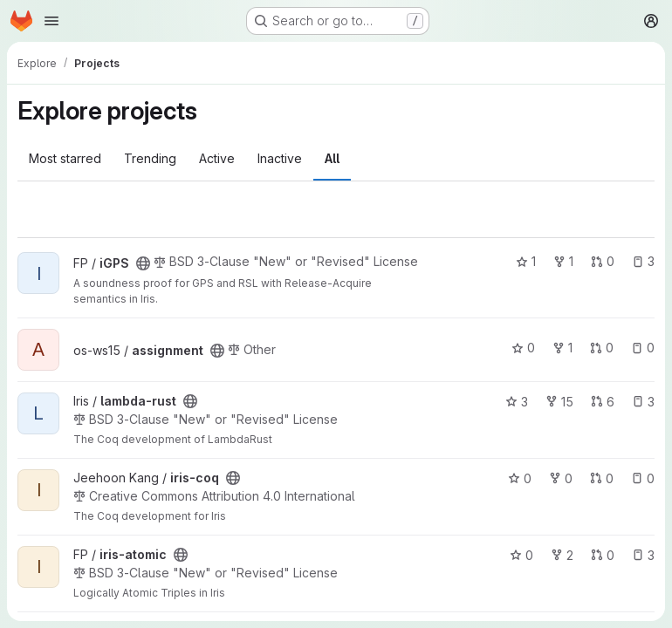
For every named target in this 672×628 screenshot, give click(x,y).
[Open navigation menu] (51, 21)
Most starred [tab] (65, 158)
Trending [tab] (150, 158)
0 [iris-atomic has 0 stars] (521, 555)
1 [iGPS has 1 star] (526, 261)
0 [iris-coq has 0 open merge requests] (602, 478)
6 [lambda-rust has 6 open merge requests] (603, 402)
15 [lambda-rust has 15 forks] (559, 402)
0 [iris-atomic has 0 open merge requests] (603, 555)
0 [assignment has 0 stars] (523, 348)
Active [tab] (217, 158)
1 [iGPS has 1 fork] (563, 261)
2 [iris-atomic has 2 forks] (562, 555)
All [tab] (332, 158)
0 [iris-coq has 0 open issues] (643, 478)
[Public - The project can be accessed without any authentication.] (143, 263)
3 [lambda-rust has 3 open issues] (643, 402)
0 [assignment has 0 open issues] (643, 348)
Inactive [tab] (280, 158)
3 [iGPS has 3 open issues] (643, 261)
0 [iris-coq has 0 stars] (520, 478)
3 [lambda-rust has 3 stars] (517, 402)
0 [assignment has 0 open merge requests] (602, 348)
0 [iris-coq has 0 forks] (561, 478)
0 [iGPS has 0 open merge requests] (603, 261)
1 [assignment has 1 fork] (562, 348)
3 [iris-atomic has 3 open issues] (643, 555)
